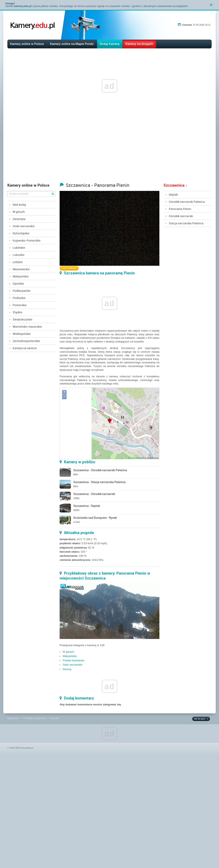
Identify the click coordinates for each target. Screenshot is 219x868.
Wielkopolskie (22, 334)
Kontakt (55, 718)
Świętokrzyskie (22, 319)
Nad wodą (19, 205)
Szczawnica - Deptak (87, 506)
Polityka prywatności (35, 718)
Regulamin (13, 718)
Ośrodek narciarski (181, 216)
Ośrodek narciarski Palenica (187, 202)
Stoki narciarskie (24, 226)
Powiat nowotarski (73, 660)
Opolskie (18, 283)
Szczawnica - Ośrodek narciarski (94, 494)
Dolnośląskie (21, 233)
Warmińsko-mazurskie (27, 327)
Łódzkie (18, 262)
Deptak (173, 194)
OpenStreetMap (138, 458)
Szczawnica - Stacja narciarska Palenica (99, 482)
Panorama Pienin (180, 209)
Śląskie (17, 312)
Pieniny (67, 669)
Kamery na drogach (139, 44)
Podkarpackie (22, 291)
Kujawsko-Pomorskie (27, 240)
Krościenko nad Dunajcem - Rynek (95, 518)
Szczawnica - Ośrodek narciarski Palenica (100, 470)
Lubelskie (19, 248)
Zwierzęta (19, 219)
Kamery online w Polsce (27, 44)
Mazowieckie (21, 269)
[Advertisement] (109, 150)
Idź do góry (200, 719)
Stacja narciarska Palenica (186, 223)
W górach (19, 212)
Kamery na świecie (25, 348)
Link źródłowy (69, 268)
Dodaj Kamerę (110, 44)
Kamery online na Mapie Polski (72, 44)
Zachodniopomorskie (26, 341)
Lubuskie (19, 255)
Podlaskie (19, 298)
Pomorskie (20, 305)
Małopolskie (21, 276)
